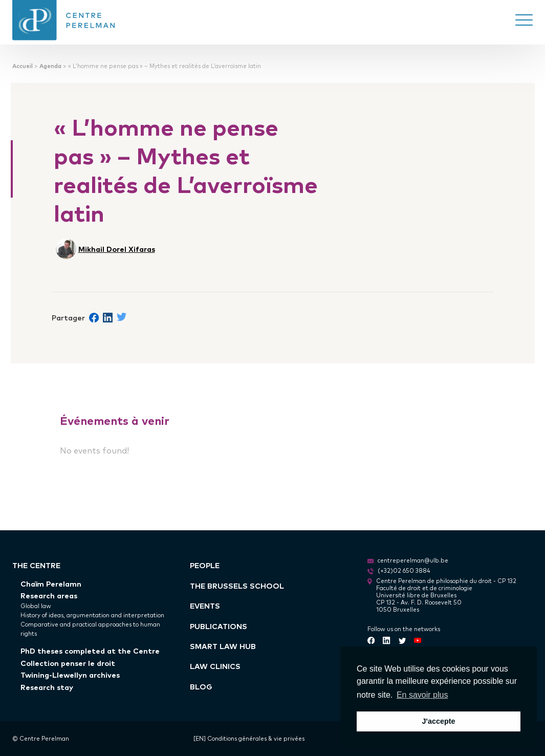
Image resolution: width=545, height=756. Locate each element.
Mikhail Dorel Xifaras (117, 249)
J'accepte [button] (438, 721)
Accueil (23, 66)
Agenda (50, 66)
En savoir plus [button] (422, 695)
